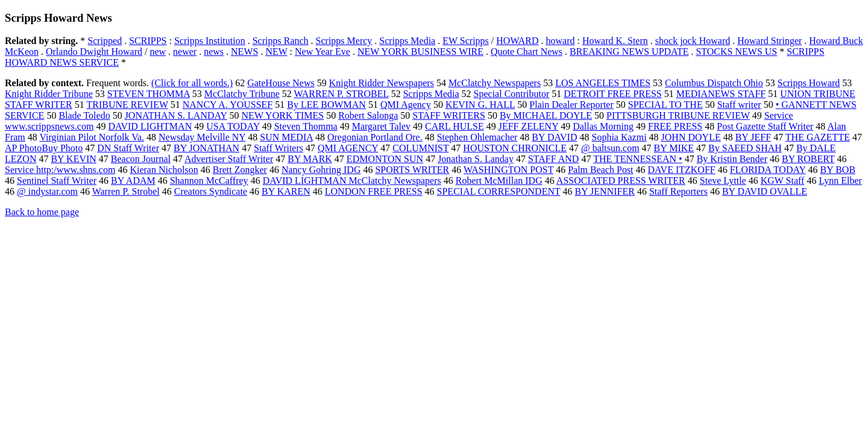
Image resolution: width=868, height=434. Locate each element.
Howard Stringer (769, 41)
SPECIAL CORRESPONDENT (499, 191)
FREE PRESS (675, 126)
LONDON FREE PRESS (374, 191)
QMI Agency (406, 105)
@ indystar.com (47, 191)
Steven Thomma (306, 126)
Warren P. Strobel (126, 191)
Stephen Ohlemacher (477, 137)
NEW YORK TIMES (283, 115)
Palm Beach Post (600, 170)
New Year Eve (322, 52)
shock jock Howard (693, 41)
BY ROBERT (808, 159)
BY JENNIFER (604, 191)
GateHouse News (281, 83)
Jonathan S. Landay (476, 159)
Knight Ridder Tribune (49, 94)
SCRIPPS (148, 41)
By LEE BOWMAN (326, 105)
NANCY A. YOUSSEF (228, 105)
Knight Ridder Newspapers (382, 83)
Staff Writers (278, 148)
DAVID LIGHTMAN (150, 126)
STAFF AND (554, 159)
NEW (276, 52)
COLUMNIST (420, 148)
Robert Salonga (368, 115)
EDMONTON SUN (385, 159)
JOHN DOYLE (691, 137)
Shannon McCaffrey (209, 181)
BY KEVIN (73, 159)
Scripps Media (407, 41)
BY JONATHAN (206, 148)
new (158, 52)
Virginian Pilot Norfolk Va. (92, 137)
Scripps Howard (809, 83)
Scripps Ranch (281, 41)
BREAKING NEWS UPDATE (629, 52)
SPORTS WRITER (412, 170)
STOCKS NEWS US (736, 52)
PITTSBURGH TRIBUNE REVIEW (678, 115)
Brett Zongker (240, 170)
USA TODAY (233, 126)
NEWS (244, 52)
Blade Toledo (84, 115)
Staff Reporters (678, 191)
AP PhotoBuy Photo (44, 148)
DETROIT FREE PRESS (612, 94)
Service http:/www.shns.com (60, 170)
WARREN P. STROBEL (341, 94)
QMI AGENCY (348, 148)
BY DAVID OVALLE (765, 191)
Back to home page (42, 212)
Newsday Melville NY (202, 137)
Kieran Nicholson (164, 170)
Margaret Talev (381, 126)
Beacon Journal (141, 159)
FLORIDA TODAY (768, 170)
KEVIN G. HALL (480, 105)
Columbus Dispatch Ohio (714, 83)
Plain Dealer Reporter (571, 105)
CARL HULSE (454, 126)
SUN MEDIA (286, 137)
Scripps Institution (210, 41)
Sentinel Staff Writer (57, 181)
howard (560, 41)
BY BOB (838, 170)
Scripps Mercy (344, 41)
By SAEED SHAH (745, 148)
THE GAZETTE (818, 137)
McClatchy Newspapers (495, 83)
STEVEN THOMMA (149, 94)
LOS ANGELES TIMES (603, 83)
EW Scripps (466, 41)
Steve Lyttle (723, 181)
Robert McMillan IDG (499, 181)
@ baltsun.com (610, 148)
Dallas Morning (603, 126)
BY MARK (310, 159)
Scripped (105, 41)
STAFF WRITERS (449, 115)
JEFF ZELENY (528, 126)
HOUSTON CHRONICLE (515, 148)
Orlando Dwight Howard (94, 52)
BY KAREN (286, 191)
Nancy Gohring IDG (321, 170)
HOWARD (517, 41)
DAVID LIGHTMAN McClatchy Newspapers (352, 181)
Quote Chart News (527, 52)
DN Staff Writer (128, 148)
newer (185, 52)
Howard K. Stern (615, 41)
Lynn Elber (840, 181)
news (214, 52)
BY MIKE (674, 148)
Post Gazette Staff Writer (765, 126)
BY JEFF (753, 137)
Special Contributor (512, 94)
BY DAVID (554, 137)
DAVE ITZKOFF (682, 170)
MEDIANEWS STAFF (721, 94)
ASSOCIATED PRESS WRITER (621, 181)
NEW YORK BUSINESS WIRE (420, 52)
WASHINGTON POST (508, 170)
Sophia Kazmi (619, 137)
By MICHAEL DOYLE (546, 115)
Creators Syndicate (211, 191)
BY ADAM (133, 181)
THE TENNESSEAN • (638, 159)
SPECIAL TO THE (665, 105)
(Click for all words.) (192, 83)
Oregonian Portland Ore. (375, 137)
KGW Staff (783, 181)
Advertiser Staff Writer (229, 159)
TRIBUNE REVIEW (127, 105)
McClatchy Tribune (242, 94)
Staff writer (739, 105)
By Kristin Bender (732, 159)
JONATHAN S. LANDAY (176, 115)
